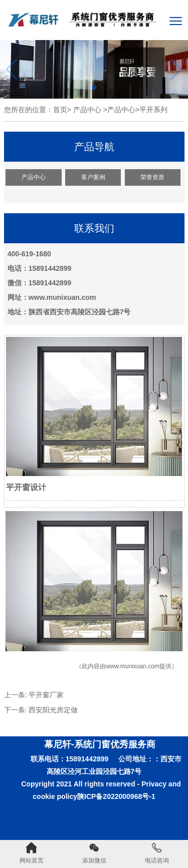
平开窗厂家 (46, 695)
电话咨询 (157, 853)
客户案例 (93, 177)
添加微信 (94, 853)
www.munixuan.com (133, 666)
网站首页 (32, 853)
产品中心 (87, 110)
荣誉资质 (152, 177)
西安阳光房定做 (53, 710)
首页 (60, 110)
